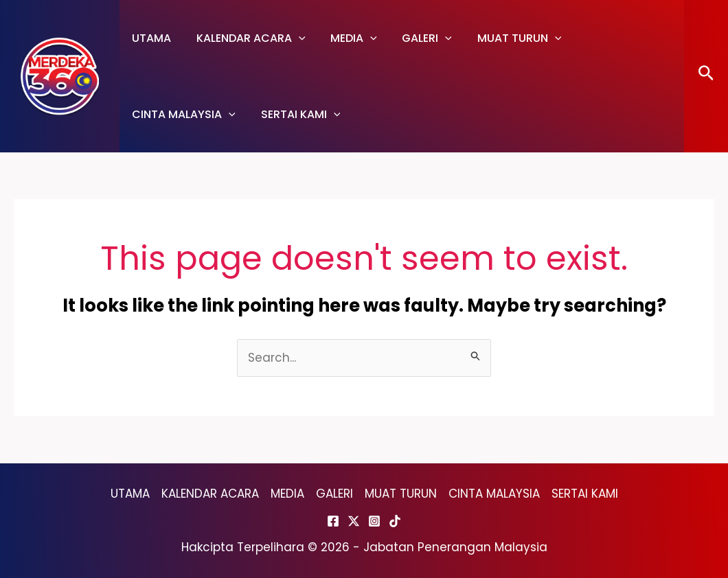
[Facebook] (333, 521)
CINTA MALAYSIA (621, 38)
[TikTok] (395, 521)
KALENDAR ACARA (246, 38)
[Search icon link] (706, 77)
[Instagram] (374, 521)
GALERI (416, 38)
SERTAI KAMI (170, 114)
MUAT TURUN (505, 38)
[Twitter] (354, 521)
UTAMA (150, 38)
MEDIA (346, 38)
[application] (294, 38)
